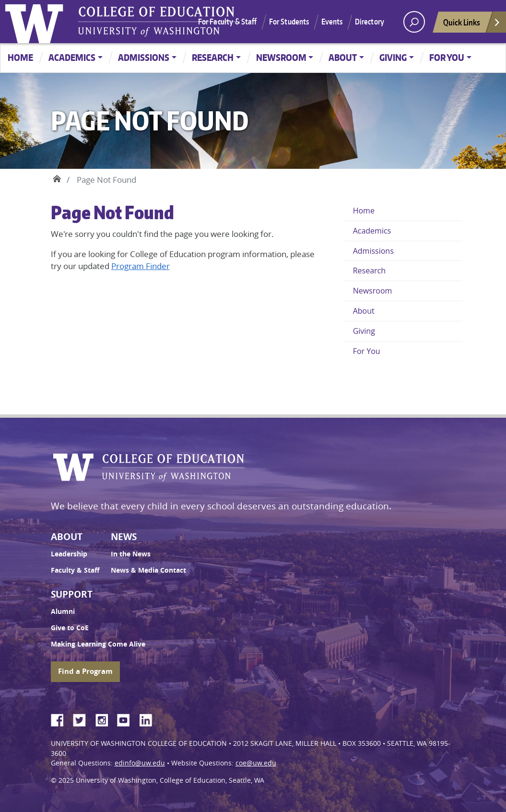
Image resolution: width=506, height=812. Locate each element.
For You (447, 57)
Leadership (69, 554)
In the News (131, 554)
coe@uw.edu (256, 763)
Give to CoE (70, 628)
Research (213, 57)
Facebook (61, 718)
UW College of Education (156, 22)
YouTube (127, 718)
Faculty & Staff (75, 570)
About (343, 57)
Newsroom (281, 57)
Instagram (105, 718)
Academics (72, 57)
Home (20, 57)
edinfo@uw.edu (140, 763)
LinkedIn (149, 718)
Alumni (63, 612)
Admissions (144, 57)
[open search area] (414, 22)
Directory (370, 22)
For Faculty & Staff (228, 22)
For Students (289, 22)
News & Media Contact (148, 570)
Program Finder (141, 266)
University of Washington (36, 22)
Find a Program (85, 671)
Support (72, 594)
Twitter (83, 718)
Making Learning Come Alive (98, 644)
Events (332, 22)
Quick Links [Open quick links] (472, 25)
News (124, 537)
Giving (393, 57)
